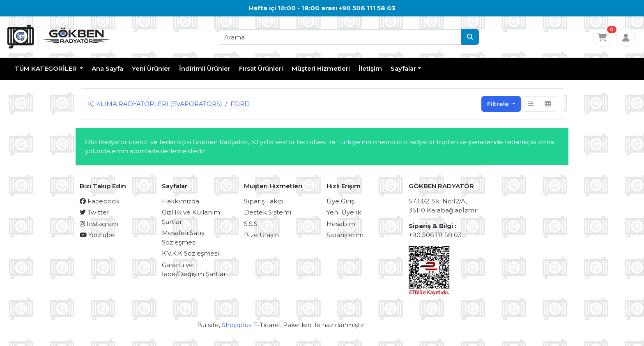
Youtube (97, 235)
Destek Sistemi (268, 212)
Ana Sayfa (107, 68)
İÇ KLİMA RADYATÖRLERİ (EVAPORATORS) (155, 104)
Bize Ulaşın (261, 235)
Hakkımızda (181, 201)
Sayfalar (403, 68)
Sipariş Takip (264, 201)
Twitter (94, 212)
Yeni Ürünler (151, 68)
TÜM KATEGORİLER (47, 68)
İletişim (370, 68)
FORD (240, 104)
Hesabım (341, 224)
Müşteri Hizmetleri (321, 68)
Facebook (100, 201)
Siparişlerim (345, 235)
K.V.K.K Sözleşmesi (190, 253)
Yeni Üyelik (344, 212)
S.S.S (251, 224)
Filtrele (499, 104)
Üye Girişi (341, 201)
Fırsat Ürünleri (261, 68)
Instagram (99, 224)
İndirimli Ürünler (205, 68)
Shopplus (237, 325)
